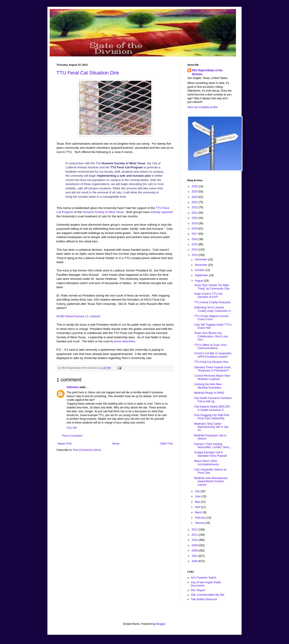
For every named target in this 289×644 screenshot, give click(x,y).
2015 (195, 244)
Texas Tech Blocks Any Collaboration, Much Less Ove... (211, 336)
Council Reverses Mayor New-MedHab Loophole (212, 377)
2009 (195, 545)
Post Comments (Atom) (87, 450)
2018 (195, 229)
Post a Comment (72, 436)
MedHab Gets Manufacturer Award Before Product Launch (211, 481)
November (202, 265)
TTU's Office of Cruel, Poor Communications (210, 347)
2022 (195, 207)
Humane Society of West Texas (103, 212)
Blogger (161, 624)
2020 (195, 218)
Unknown (73, 387)
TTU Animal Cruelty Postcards (212, 302)
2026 (195, 186)
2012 (195, 530)
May (198, 502)
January (200, 523)
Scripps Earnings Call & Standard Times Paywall (210, 454)
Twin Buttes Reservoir (204, 599)
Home (116, 444)
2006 (195, 561)
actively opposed (162, 212)
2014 (195, 250)
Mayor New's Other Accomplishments (206, 463)
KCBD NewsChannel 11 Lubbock (78, 316)
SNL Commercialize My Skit (207, 595)
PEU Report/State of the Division (207, 72)
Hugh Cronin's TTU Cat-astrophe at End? (209, 295)
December (202, 259)
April (198, 507)
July (198, 491)
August (199, 281)
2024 (195, 197)
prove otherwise (124, 341)
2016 (195, 239)
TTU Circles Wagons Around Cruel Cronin (211, 318)
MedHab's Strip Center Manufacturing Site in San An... (211, 427)
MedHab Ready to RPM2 (209, 393)
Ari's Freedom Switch (204, 578)
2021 (195, 213)
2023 (195, 202)
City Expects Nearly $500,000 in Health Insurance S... (212, 408)
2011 (195, 535)
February (201, 518)
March (199, 512)
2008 (195, 551)
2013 (195, 255)
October (200, 270)
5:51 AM (72, 428)
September (202, 275)
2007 (195, 556)
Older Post (166, 444)
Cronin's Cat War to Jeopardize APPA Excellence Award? (213, 355)
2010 (195, 540)
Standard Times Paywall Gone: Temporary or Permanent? (213, 369)
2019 (195, 223)
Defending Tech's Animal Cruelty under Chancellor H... (213, 309)
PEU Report (198, 590)
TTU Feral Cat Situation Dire (88, 73)
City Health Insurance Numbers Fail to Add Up (213, 400)
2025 (195, 192)
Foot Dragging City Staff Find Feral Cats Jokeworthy (212, 417)
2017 (195, 234)
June (198, 496)
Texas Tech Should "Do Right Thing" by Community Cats (212, 287)
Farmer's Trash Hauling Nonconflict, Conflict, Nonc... (213, 446)
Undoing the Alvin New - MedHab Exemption (209, 386)
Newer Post (65, 444)
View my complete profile (202, 107)
